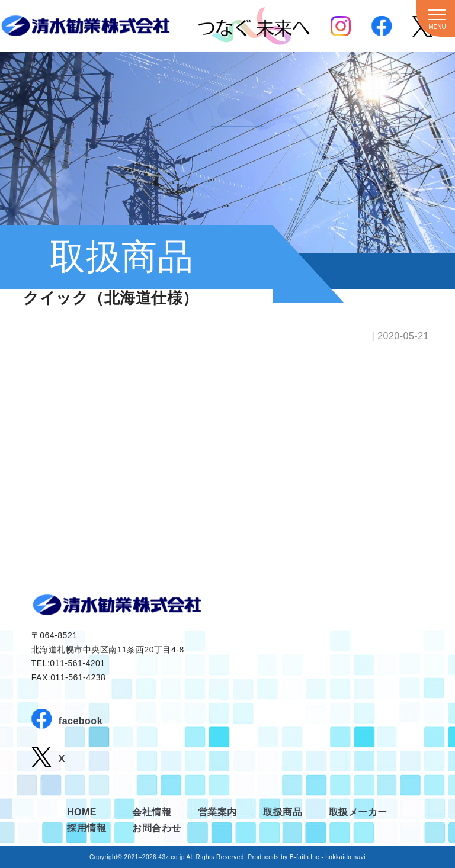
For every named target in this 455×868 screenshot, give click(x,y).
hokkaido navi (345, 857)
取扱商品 (283, 812)
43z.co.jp (172, 857)
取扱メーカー (358, 812)
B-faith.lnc (305, 857)
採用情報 (86, 828)
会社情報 (152, 812)
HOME (82, 812)
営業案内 (217, 812)
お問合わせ (157, 828)
